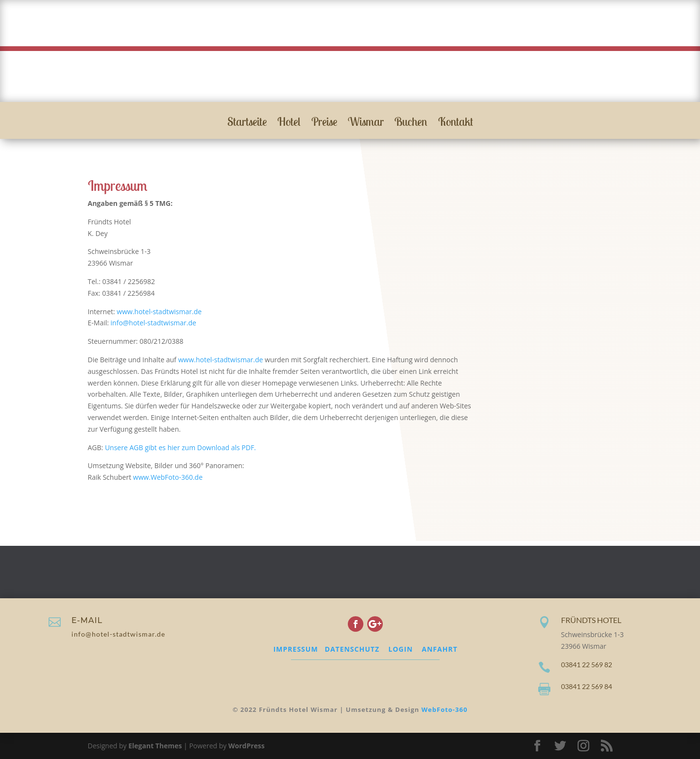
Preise (324, 123)
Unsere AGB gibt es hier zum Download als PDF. (180, 447)
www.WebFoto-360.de (168, 477)
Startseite (247, 123)
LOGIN (401, 649)
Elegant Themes (155, 746)
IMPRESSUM (296, 649)
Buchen (411, 123)
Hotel (289, 123)
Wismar (366, 123)
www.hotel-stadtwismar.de (159, 312)
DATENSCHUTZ (352, 649)
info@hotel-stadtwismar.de (154, 323)
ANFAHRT (439, 649)
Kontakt (456, 123)
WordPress (247, 746)
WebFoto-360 (445, 709)
